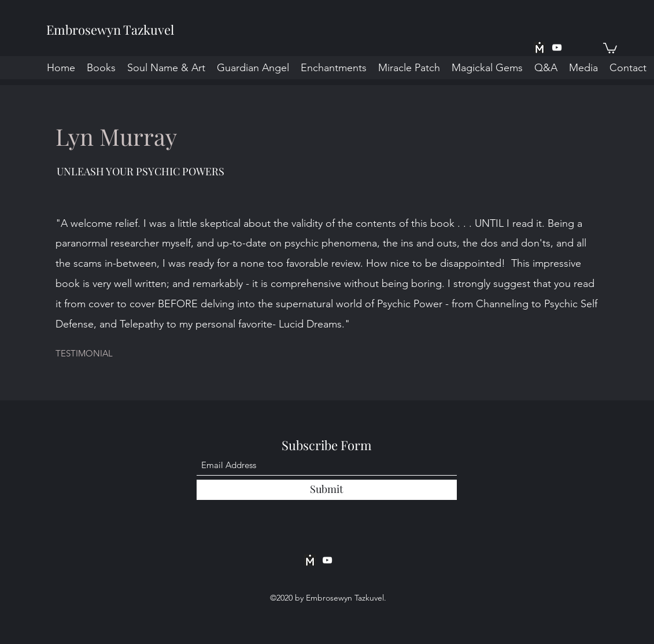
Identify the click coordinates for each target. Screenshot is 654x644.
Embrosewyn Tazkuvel (110, 30)
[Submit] (327, 490)
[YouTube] (557, 47)
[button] (610, 47)
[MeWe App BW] (540, 47)
